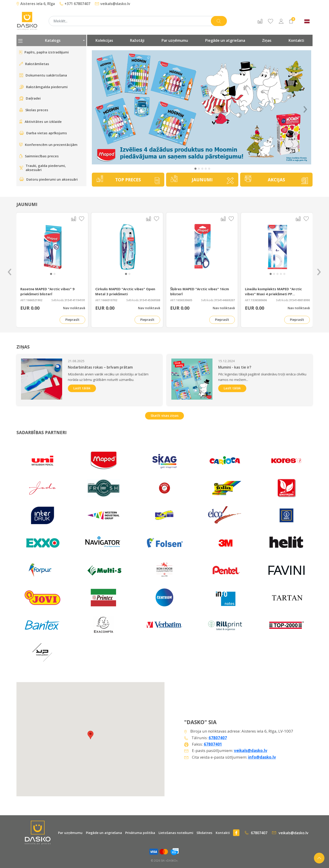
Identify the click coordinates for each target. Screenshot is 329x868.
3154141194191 (75, 300)
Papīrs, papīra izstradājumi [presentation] (44, 52)
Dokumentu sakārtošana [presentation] (43, 75)
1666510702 (109, 300)
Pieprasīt (72, 320)
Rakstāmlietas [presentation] (34, 64)
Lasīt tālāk (82, 388)
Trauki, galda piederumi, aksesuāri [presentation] (42, 168)
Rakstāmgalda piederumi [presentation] (43, 87)
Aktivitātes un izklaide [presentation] (40, 121)
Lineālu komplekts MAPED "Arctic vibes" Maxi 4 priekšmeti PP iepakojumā (273, 294)
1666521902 (34, 300)
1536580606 (259, 300)
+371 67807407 (75, 4)
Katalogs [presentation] (51, 40)
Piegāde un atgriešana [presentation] (225, 40)
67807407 (218, 738)
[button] (195, 169)
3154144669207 (224, 300)
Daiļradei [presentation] (30, 98)
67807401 (213, 744)
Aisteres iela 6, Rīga (36, 4)
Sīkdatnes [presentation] (204, 833)
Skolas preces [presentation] (34, 110)
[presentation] (10, 270)
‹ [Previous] (99, 107)
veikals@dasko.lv (113, 4)
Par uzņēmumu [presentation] (175, 40)
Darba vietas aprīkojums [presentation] (43, 133)
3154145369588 (150, 300)
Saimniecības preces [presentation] (39, 156)
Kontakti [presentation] (296, 40)
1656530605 (184, 300)
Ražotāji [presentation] (137, 40)
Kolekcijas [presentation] (104, 40)
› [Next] (305, 107)
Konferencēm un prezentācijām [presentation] (48, 145)
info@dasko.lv (262, 757)
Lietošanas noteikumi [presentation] (176, 833)
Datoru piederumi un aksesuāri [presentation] (48, 179)
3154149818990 (299, 300)
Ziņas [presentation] (267, 40)
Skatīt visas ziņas (164, 416)
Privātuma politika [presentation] (140, 833)
